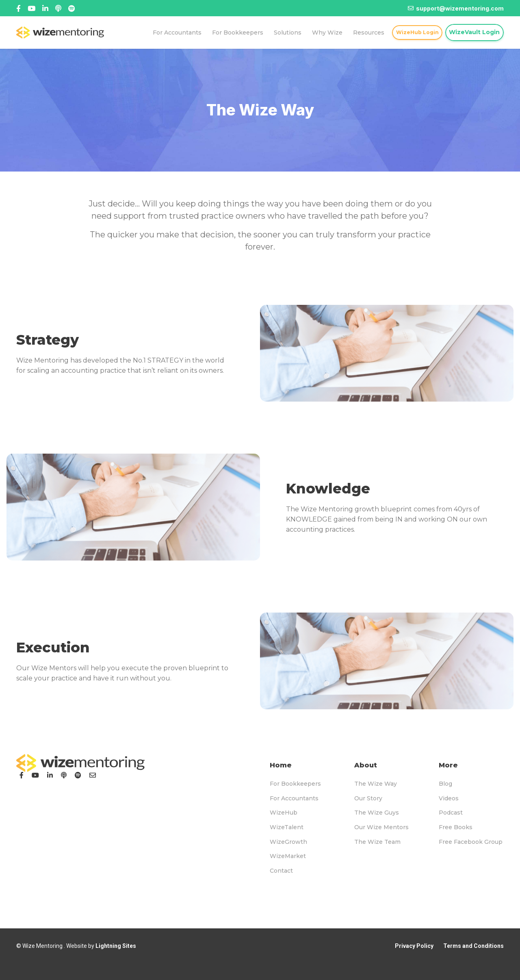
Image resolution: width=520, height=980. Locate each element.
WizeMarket (288, 856)
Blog (445, 784)
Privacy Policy (414, 946)
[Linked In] (58, 8)
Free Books (456, 827)
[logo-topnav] (60, 33)
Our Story (368, 798)
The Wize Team (377, 842)
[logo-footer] (80, 763)
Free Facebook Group (471, 842)
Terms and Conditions (473, 946)
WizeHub (284, 813)
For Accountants (294, 798)
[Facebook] (18, 8)
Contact (281, 871)
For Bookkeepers (295, 784)
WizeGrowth (288, 842)
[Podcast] (64, 775)
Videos (449, 798)
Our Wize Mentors (381, 827)
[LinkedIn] (50, 775)
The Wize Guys (377, 813)
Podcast (451, 813)
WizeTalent (287, 827)
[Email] (93, 775)
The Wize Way (376, 784)
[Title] (31, 8)
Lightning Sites (116, 946)
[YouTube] (35, 775)
